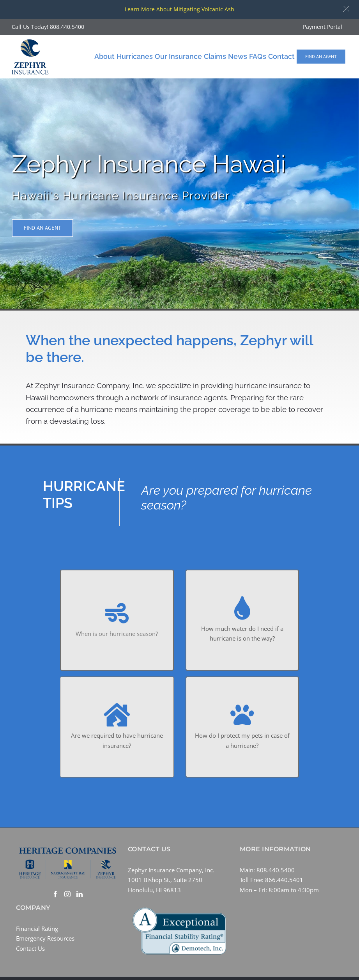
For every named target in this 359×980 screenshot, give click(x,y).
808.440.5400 (67, 27)
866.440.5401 (284, 880)
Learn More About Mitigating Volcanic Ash (179, 9)
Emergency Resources (45, 938)
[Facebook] (55, 894)
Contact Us (30, 948)
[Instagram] (67, 894)
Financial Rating (37, 929)
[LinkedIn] (80, 894)
